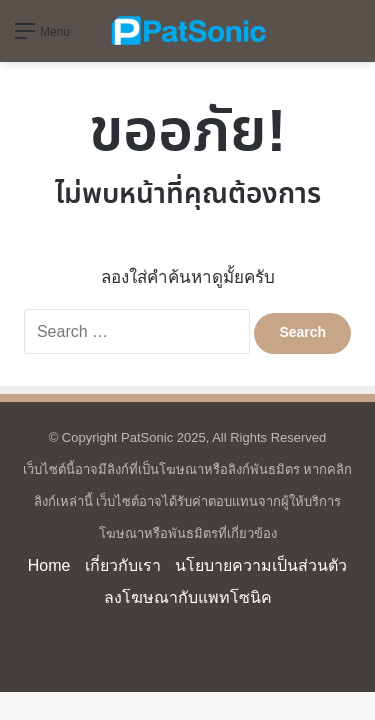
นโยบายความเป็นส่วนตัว (261, 565)
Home (49, 565)
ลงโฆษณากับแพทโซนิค (188, 597)
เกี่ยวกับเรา (123, 565)
